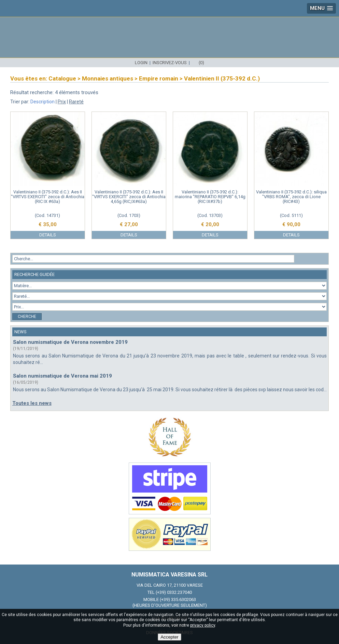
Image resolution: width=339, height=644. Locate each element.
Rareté (76, 102)
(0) (201, 63)
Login (141, 63)
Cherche (27, 317)
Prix (62, 102)
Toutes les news (32, 403)
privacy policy (203, 625)
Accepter (169, 637)
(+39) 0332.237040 (174, 592)
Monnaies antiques (108, 78)
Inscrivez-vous (170, 63)
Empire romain (159, 78)
